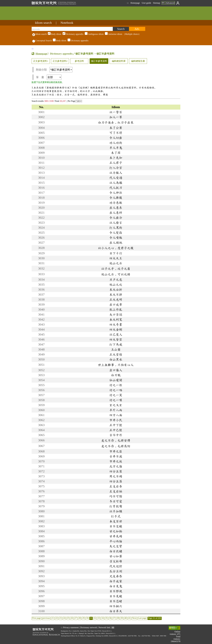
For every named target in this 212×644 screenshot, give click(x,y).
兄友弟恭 (116, 576)
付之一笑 (116, 395)
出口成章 (116, 304)
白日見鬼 (116, 586)
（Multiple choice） (94, 34)
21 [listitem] (53, 618)
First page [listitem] (37, 618)
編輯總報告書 (138, 61)
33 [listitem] (99, 618)
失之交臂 (116, 546)
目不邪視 (116, 591)
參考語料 (79, 61)
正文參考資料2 (60, 61)
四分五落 (116, 481)
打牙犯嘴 (116, 506)
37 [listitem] (114, 618)
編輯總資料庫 (119, 61)
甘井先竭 (116, 536)
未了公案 (116, 128)
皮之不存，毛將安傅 (116, 440)
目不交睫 (116, 526)
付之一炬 (116, 385)
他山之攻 (116, 284)
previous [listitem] (46, 618)
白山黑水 (116, 359)
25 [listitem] (68, 618)
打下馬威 (116, 344)
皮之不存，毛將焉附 (116, 446)
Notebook (67, 23)
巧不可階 (116, 496)
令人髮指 (116, 233)
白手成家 (116, 581)
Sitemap (156, 3)
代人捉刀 (116, 188)
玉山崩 (116, 349)
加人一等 (116, 117)
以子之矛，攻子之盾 (116, 269)
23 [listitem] (60, 618)
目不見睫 (116, 596)
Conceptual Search (42, 41)
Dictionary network (89, 627)
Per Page (75, 101)
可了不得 (116, 133)
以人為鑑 (116, 183)
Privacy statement (71, 627)
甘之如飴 (116, 531)
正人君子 (116, 163)
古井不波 (116, 456)
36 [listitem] (110, 618)
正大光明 (116, 299)
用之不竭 (116, 476)
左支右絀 (116, 491)
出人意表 (116, 208)
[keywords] (72, 29)
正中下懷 (116, 425)
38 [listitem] (118, 618)
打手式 (116, 516)
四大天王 (116, 258)
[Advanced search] (137, 29)
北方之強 (116, 466)
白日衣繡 (116, 551)
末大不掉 (116, 294)
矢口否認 (116, 314)
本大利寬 (116, 319)
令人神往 (116, 193)
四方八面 (116, 415)
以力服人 (116, 173)
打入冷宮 (116, 168)
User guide (146, 3)
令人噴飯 (116, 238)
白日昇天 (116, 611)
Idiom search (43, 23)
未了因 (116, 153)
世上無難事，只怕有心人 (116, 365)
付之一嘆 (116, 400)
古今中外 (116, 435)
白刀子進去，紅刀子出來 (116, 122)
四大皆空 (116, 339)
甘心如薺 (116, 556)
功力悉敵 (116, 203)
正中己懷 (116, 430)
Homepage (135, 3)
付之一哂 (116, 390)
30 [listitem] (87, 618)
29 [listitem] (83, 618)
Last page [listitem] (142, 618)
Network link (104, 627)
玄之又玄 (116, 405)
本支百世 (116, 521)
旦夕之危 (116, 279)
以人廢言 (116, 223)
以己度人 (116, 334)
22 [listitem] (57, 618)
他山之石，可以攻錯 (116, 274)
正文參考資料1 (41, 61)
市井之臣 (116, 451)
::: (128, 3)
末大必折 (116, 289)
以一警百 (116, 112)
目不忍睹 (116, 601)
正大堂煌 (116, 354)
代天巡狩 (116, 566)
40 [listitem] (126, 618)
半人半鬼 (116, 148)
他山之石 (116, 263)
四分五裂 (116, 471)
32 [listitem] (95, 618)
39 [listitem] (122, 618)
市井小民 (116, 420)
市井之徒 (116, 461)
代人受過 (116, 178)
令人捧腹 (116, 198)
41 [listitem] (129, 618)
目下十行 (116, 253)
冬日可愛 (116, 501)
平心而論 (116, 541)
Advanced (170, 3)
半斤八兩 (116, 410)
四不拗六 (116, 606)
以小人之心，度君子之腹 (116, 248)
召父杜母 (116, 561)
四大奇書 (116, 324)
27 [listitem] (76, 618)
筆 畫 (49, 77)
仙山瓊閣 (116, 380)
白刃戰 (116, 375)
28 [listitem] (79, 618)
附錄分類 (54, 70)
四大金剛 (116, 329)
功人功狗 (116, 143)
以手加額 (116, 511)
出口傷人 (116, 370)
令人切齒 (116, 138)
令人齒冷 (116, 218)
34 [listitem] (102, 618)
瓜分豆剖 (116, 571)
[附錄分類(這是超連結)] (61, 70)
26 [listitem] (72, 618)
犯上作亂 (116, 309)
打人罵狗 (116, 228)
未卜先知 (116, 158)
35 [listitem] (106, 618)
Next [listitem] (134, 618)
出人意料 (116, 213)
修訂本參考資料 (99, 61)
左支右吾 (116, 486)
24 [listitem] (64, 618)
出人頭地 (116, 243)
